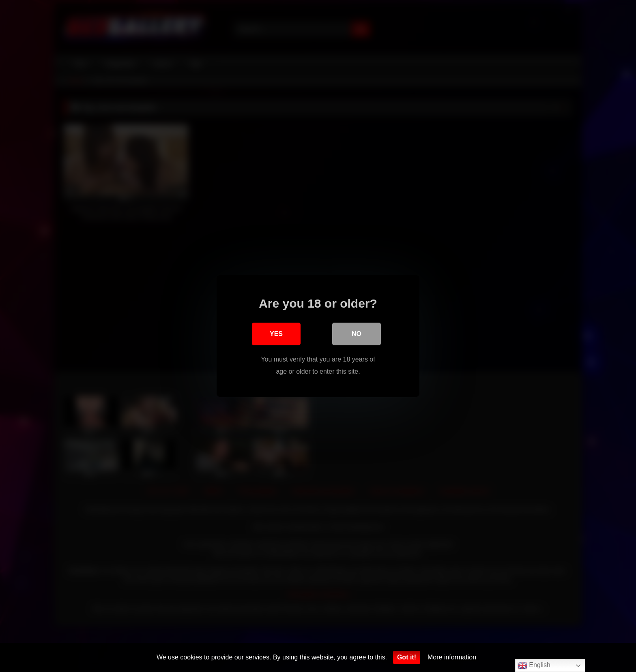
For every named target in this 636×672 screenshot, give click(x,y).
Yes (276, 334)
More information (452, 657)
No (357, 334)
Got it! (407, 657)
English (534, 666)
